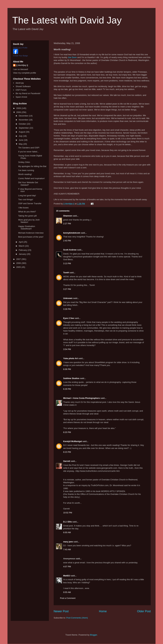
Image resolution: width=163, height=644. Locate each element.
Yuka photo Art (71, 358)
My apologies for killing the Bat (32, 166)
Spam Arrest (21, 97)
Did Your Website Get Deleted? (28, 184)
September (24, 128)
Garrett (67, 461)
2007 (19, 259)
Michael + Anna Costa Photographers (81, 398)
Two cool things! (26, 199)
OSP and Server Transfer (30, 203)
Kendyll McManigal (73, 441)
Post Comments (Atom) (77, 618)
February (23, 250)
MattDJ (67, 576)
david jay (20, 83)
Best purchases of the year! (31, 237)
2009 (19, 108)
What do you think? (27, 212)
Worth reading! (25, 174)
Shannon (68, 216)
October (23, 124)
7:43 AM (67, 549)
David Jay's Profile (20, 48)
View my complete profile (25, 73)
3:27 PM (67, 289)
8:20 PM (67, 432)
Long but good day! (27, 195)
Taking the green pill (27, 216)
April (21, 242)
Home (103, 611)
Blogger (94, 635)
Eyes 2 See (69, 318)
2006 (19, 263)
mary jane (68, 542)
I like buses (23, 208)
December (24, 116)
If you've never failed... (28, 152)
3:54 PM (67, 349)
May (21, 144)
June (21, 140)
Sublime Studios (71, 378)
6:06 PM (67, 369)
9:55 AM (67, 592)
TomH (66, 273)
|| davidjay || (22, 65)
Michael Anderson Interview (31, 233)
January (23, 254)
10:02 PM (68, 513)
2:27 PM (67, 224)
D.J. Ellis (67, 522)
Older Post (144, 611)
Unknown (68, 298)
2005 (19, 267)
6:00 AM (67, 532)
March (22, 246)
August (22, 132)
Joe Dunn (72, 57)
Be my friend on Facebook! (28, 93)
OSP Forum (21, 90)
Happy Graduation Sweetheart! (27, 228)
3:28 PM (67, 309)
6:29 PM (67, 389)
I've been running (26, 170)
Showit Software (23, 86)
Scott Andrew (70, 250)
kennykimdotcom (72, 233)
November (24, 120)
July (21, 136)
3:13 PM (67, 263)
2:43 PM (67, 241)
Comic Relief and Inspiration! (31, 178)
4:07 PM (67, 567)
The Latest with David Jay (67, 20)
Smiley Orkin (24, 162)
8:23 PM (67, 452)
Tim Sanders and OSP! (29, 148)
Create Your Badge (20, 56)
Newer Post (61, 611)
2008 (19, 112)
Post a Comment (68, 598)
